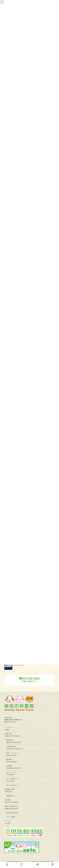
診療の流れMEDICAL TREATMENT (12, 735)
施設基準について (12, 796)
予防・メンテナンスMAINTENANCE (13, 754)
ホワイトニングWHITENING (11, 773)
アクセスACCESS (8, 822)
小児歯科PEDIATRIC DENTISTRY (14, 767)
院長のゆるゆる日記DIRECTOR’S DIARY (12, 807)
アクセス (22, 865)
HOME (7, 865)
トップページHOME (9, 728)
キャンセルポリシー (13, 785)
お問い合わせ (38, 865)
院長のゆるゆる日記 (13, 813)
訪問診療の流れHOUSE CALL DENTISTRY (15, 748)
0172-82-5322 (11, 722)
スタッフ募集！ (11, 817)
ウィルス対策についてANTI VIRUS (13, 780)
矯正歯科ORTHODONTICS (12, 761)
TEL (53, 865)
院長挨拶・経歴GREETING (10, 790)
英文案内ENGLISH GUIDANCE (12, 801)
